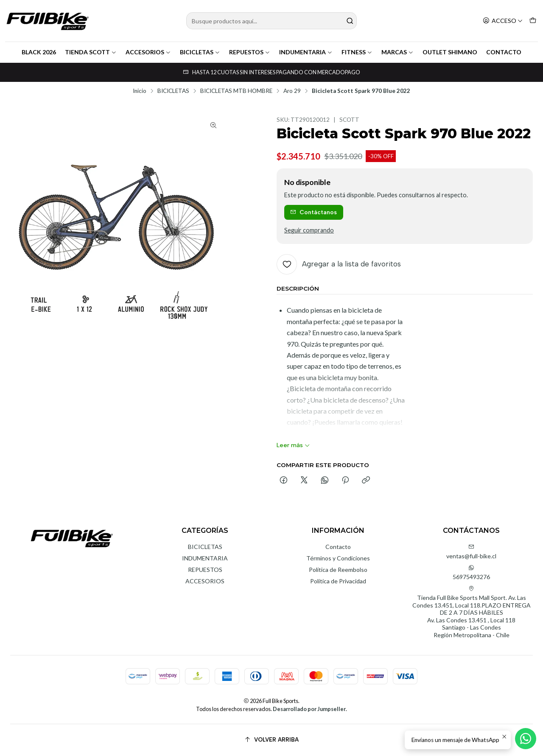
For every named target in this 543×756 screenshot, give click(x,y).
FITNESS (357, 52)
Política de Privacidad (338, 581)
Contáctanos (313, 212)
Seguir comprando (309, 230)
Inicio (140, 91)
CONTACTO (504, 52)
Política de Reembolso (338, 570)
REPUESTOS (250, 52)
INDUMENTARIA (306, 52)
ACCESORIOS (148, 52)
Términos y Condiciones (338, 558)
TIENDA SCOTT (91, 52)
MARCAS (397, 52)
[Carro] (533, 21)
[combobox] (272, 21)
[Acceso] (503, 21)
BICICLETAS (200, 52)
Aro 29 (292, 91)
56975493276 (471, 573)
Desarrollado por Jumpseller (309, 709)
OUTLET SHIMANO (450, 52)
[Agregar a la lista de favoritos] (339, 264)
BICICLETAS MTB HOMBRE (236, 91)
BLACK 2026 (39, 52)
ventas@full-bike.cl (471, 552)
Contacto (338, 547)
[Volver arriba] (271, 740)
